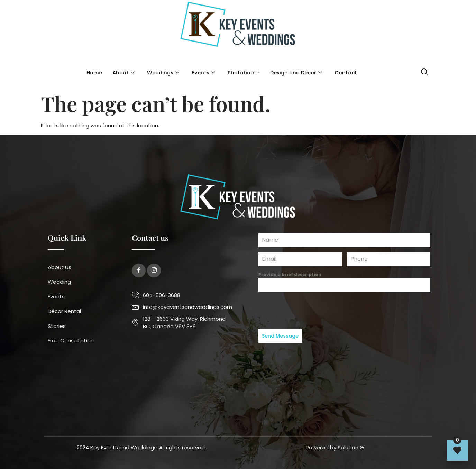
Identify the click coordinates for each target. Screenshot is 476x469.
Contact (348, 72)
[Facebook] (139, 270)
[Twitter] (154, 270)
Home (92, 72)
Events (203, 73)
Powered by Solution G (335, 447)
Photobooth (243, 72)
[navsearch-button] (425, 73)
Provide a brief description (290, 274)
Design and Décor (297, 73)
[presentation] (344, 311)
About (121, 73)
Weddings (162, 73)
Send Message (280, 336)
